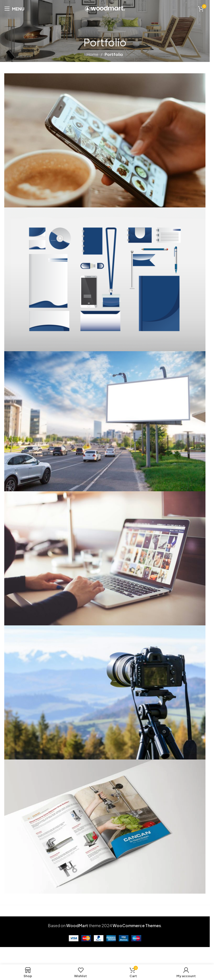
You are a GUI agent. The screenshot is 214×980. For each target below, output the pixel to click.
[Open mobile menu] (14, 9)
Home (93, 54)
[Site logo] (105, 8)
